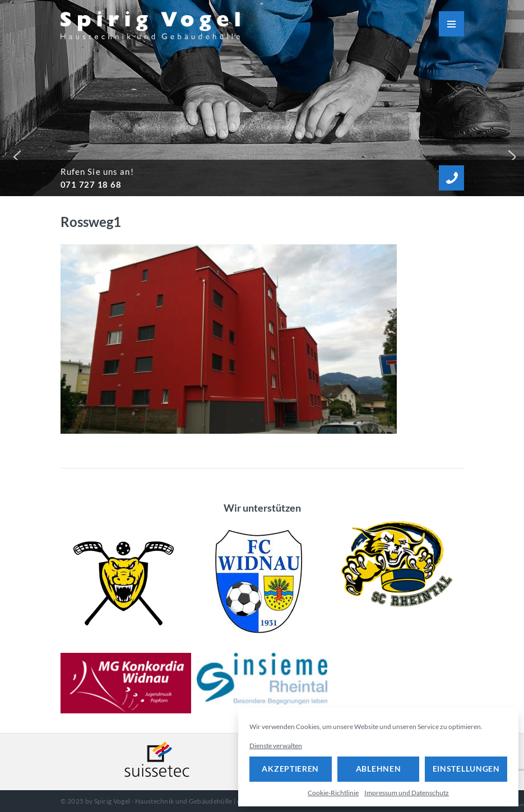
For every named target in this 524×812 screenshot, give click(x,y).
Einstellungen (466, 769)
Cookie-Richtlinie (333, 793)
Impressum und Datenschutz (407, 793)
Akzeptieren (290, 769)
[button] (15, 154)
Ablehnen (379, 769)
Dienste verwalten (276, 746)
